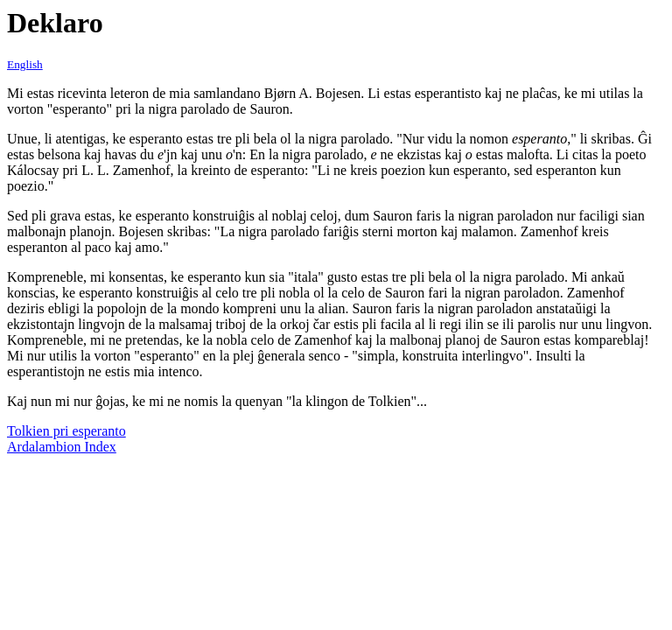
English (25, 64)
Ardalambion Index (62, 447)
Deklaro (55, 23)
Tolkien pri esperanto (66, 431)
